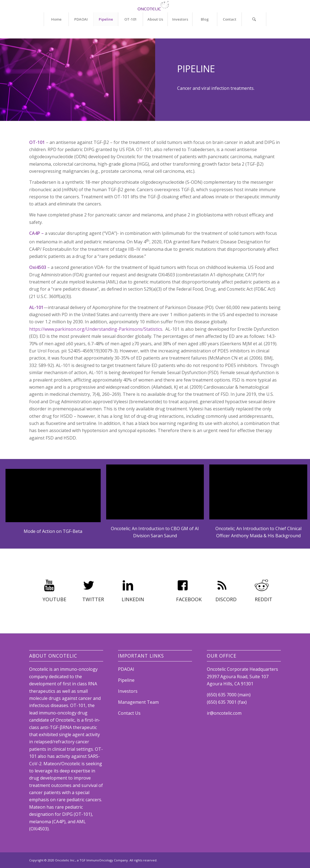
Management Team (138, 702)
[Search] (254, 19)
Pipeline (126, 680)
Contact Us (129, 713)
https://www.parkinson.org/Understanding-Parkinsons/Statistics (96, 329)
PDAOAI (126, 669)
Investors (128, 691)
